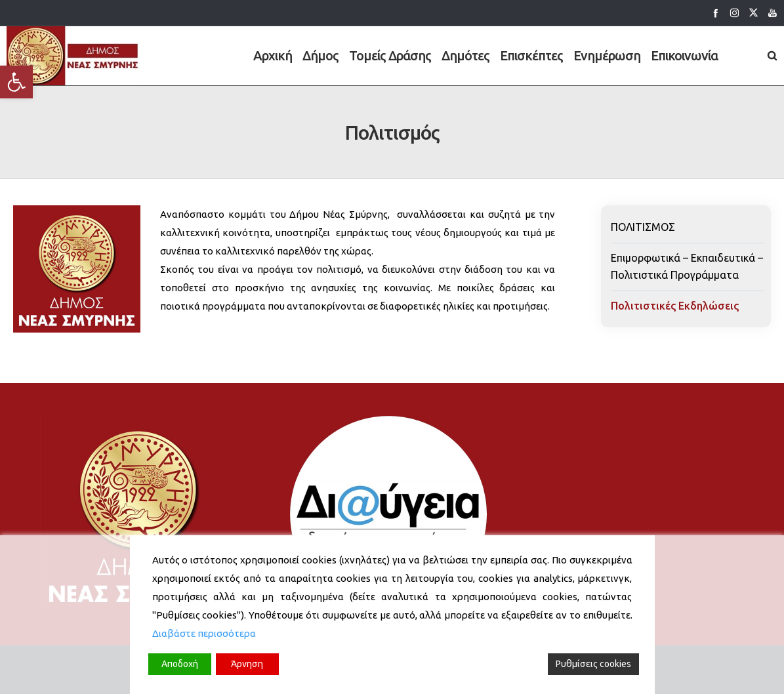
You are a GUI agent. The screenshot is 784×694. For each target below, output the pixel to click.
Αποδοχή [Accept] (180, 664)
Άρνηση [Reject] (247, 664)
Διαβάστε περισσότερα (204, 633)
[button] (16, 82)
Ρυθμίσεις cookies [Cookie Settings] (593, 664)
